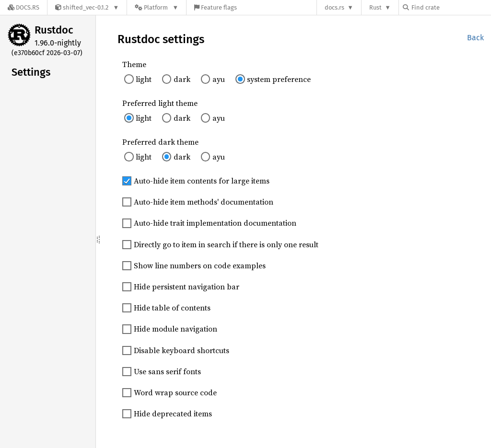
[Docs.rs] (23, 7)
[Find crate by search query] (451, 7)
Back (475, 38)
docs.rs (334, 7)
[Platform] (157, 7)
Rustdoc (54, 30)
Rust (375, 7)
